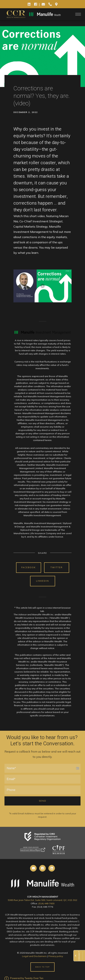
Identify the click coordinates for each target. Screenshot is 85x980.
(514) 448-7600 (46, 903)
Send (43, 801)
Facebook (28, 567)
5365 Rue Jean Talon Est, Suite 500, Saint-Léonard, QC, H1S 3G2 (42, 900)
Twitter (57, 567)
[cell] (42, 868)
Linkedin (42, 581)
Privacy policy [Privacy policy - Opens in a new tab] (56, 956)
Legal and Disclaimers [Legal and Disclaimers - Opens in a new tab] (34, 956)
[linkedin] (52, 868)
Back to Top (42, 967)
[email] (33, 868)
